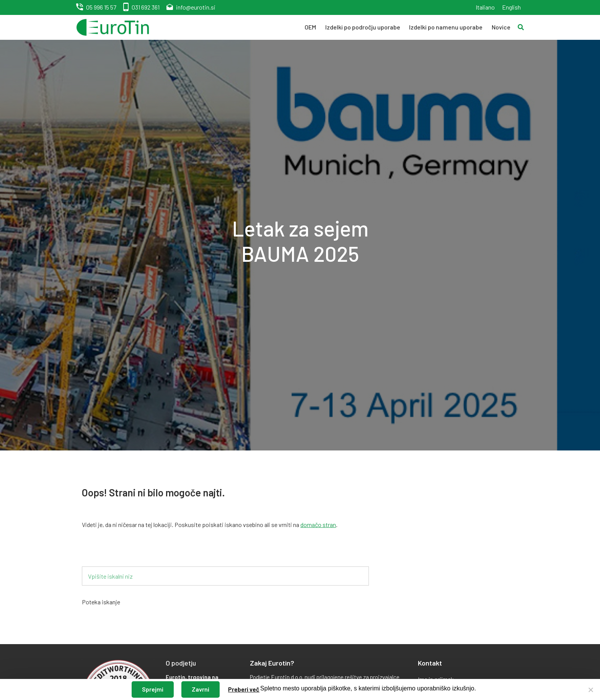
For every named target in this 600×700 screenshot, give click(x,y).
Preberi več (244, 689)
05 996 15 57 (101, 7)
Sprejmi (153, 689)
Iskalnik (104, 554)
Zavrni (201, 689)
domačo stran (318, 525)
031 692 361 (146, 7)
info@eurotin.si (196, 7)
